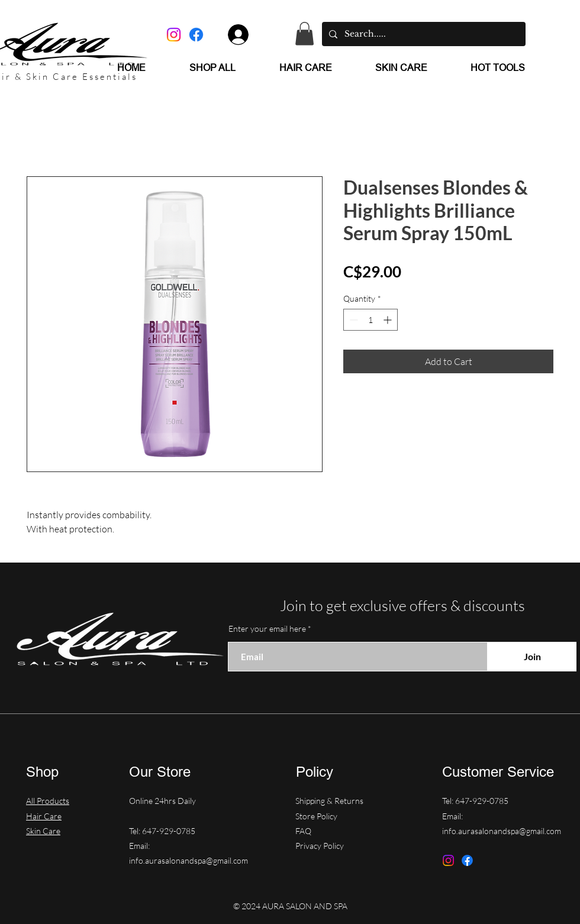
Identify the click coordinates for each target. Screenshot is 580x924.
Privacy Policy (320, 846)
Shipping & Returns (330, 801)
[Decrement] (352, 320)
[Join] (532, 657)
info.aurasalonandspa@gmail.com (188, 860)
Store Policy (317, 816)
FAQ (303, 831)
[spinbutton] (370, 320)
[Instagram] (174, 35)
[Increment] (389, 320)
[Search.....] (423, 34)
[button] (304, 33)
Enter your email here (267, 629)
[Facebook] (196, 35)
